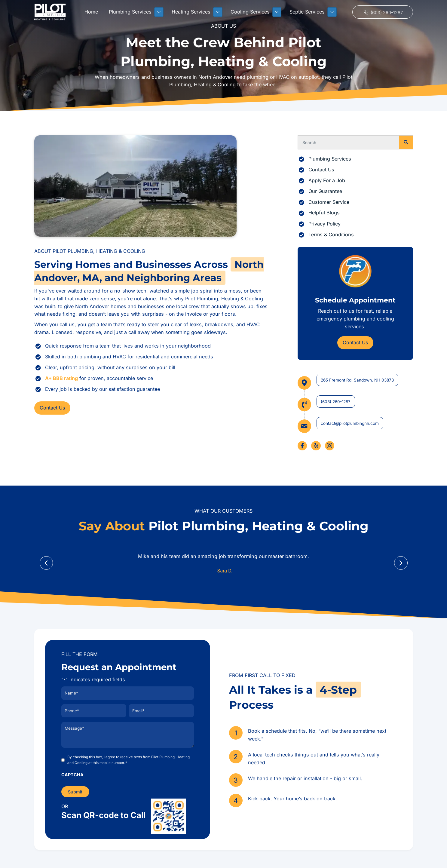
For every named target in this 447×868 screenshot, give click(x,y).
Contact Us (321, 170)
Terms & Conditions (331, 235)
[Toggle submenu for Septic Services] (332, 12)
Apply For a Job (327, 180)
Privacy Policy (325, 224)
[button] (383, 12)
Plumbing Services (330, 159)
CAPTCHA (72, 774)
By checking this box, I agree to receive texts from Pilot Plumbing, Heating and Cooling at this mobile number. (129, 759)
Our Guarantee (325, 191)
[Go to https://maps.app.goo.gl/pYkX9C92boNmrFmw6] (355, 383)
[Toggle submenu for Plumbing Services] (159, 12)
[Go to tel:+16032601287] (355, 405)
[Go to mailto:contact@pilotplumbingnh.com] (355, 426)
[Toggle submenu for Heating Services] (218, 12)
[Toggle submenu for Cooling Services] (277, 12)
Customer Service (329, 202)
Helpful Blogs (324, 213)
